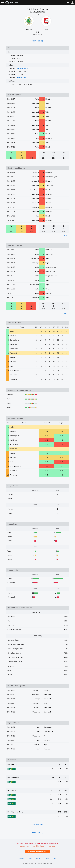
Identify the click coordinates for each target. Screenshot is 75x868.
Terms (30, 859)
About (38, 859)
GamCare (52, 846)
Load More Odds (37, 825)
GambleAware (25, 846)
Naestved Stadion (23, 69)
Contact (47, 859)
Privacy (22, 859)
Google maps (21, 78)
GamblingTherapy (39, 846)
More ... (66, 236)
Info (54, 859)
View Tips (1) (38, 41)
